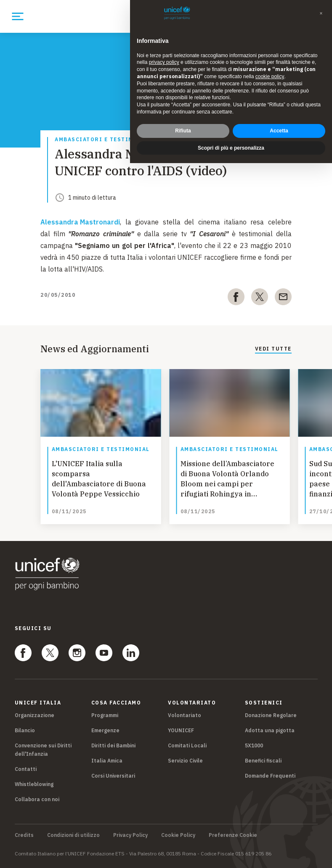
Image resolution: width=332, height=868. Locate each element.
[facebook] (236, 298)
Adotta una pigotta (270, 730)
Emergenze (105, 730)
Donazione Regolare (271, 715)
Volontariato (185, 715)
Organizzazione (35, 715)
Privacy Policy (130, 835)
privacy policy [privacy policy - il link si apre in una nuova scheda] (164, 62)
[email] (283, 298)
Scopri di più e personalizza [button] (231, 148)
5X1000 (254, 745)
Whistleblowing (34, 784)
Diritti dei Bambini (113, 745)
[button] (321, 13)
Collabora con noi (37, 799)
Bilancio (25, 730)
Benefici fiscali (263, 761)
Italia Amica (107, 761)
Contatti (26, 769)
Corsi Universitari (113, 776)
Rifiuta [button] (183, 131)
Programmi (105, 715)
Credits (24, 835)
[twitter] (260, 298)
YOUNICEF (181, 730)
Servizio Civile (185, 761)
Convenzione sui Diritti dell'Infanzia (43, 750)
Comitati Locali (187, 745)
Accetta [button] (279, 131)
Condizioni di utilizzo (73, 835)
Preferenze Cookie (233, 835)
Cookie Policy (178, 835)
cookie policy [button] (270, 77)
